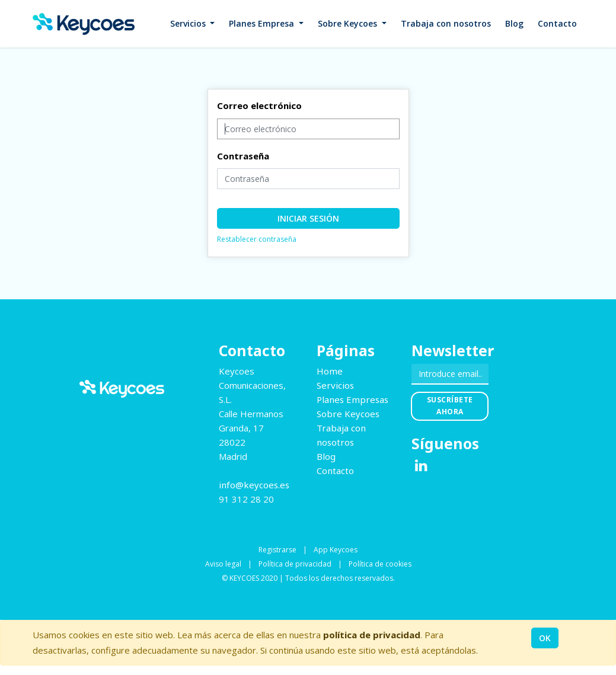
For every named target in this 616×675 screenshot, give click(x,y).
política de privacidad (372, 635)
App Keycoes (336, 550)
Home (330, 371)
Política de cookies (380, 564)
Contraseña (243, 156)
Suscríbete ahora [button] (450, 406)
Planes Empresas (352, 399)
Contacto (335, 471)
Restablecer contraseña (257, 239)
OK (545, 638)
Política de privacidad (295, 564)
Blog (326, 456)
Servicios (335, 385)
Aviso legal (223, 564)
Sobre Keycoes (348, 414)
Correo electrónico (259, 105)
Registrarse (277, 550)
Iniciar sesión (308, 218)
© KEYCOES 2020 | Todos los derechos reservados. (308, 578)
